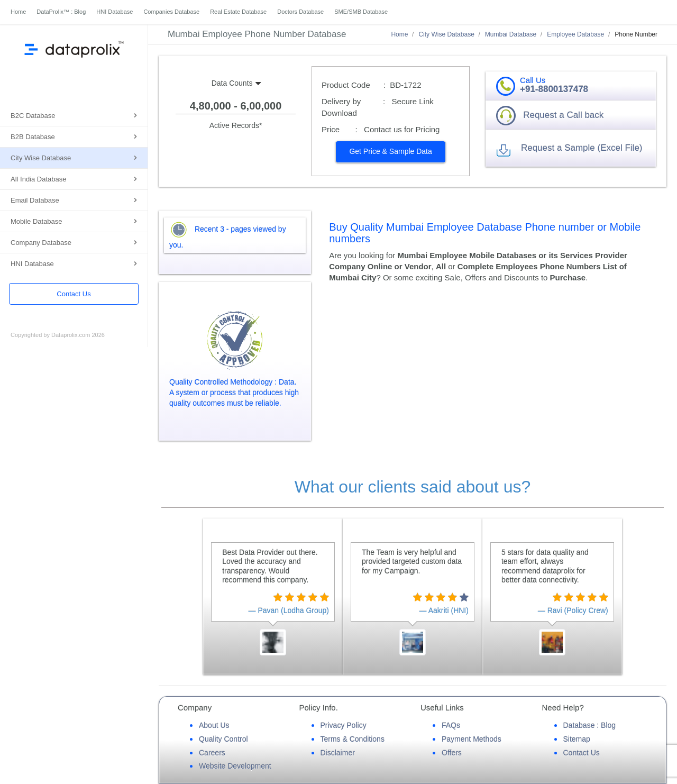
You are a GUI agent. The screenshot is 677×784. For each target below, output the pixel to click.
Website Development (235, 766)
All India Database (39, 179)
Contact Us (74, 294)
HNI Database (115, 12)
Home (18, 12)
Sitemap (577, 739)
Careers (212, 753)
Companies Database (171, 12)
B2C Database (33, 116)
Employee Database (575, 34)
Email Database (35, 200)
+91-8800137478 (554, 89)
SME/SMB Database (361, 12)
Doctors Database (300, 12)
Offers (452, 753)
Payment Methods (472, 739)
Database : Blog (590, 725)
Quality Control (223, 739)
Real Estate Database (238, 12)
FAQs (451, 725)
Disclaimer (338, 753)
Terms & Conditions (353, 739)
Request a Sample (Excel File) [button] (582, 148)
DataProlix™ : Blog (61, 12)
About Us (214, 725)
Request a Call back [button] (563, 115)
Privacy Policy (344, 725)
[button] (391, 152)
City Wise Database (41, 158)
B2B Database (33, 137)
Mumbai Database (511, 34)
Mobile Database (36, 221)
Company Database (41, 243)
